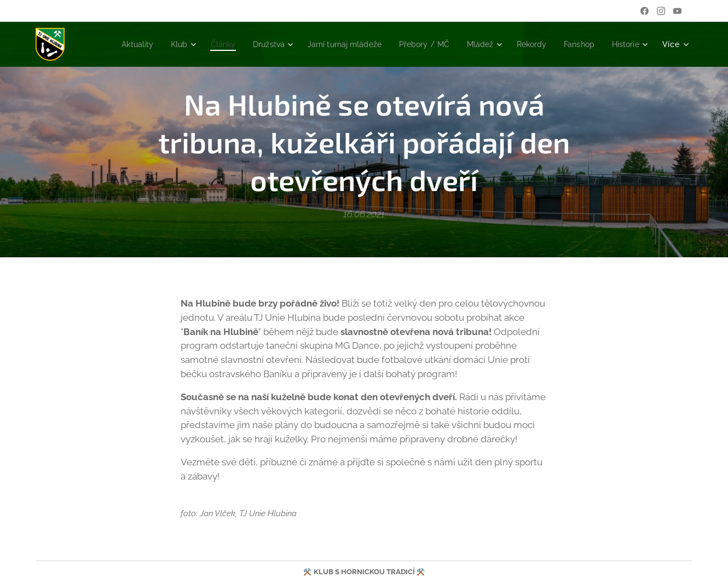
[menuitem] (109, 44)
